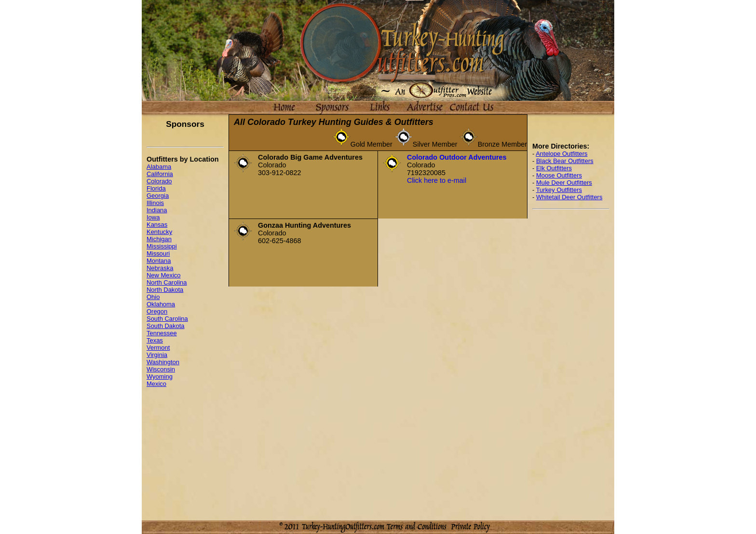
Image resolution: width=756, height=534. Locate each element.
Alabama (159, 167)
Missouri (158, 253)
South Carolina (167, 319)
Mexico (156, 384)
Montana (159, 261)
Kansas (157, 225)
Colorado (159, 181)
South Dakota (166, 326)
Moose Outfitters (559, 175)
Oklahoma (161, 304)
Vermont (158, 348)
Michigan (159, 239)
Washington (163, 362)
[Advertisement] (571, 362)
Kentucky (159, 232)
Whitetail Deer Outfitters (569, 197)
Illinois (155, 203)
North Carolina (167, 282)
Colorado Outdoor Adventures (457, 157)
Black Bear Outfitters (565, 161)
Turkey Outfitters (559, 190)
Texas (155, 340)
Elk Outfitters (554, 168)
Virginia (157, 355)
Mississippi (162, 246)
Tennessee (162, 333)
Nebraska (160, 268)
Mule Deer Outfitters (564, 183)
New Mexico (164, 275)
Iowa (153, 217)
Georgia (158, 196)
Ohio (153, 297)
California (160, 174)
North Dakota (165, 290)
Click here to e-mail (437, 180)
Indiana (157, 210)
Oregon (157, 311)
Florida (156, 188)
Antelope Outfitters (561, 154)
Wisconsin (161, 369)
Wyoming (160, 377)
